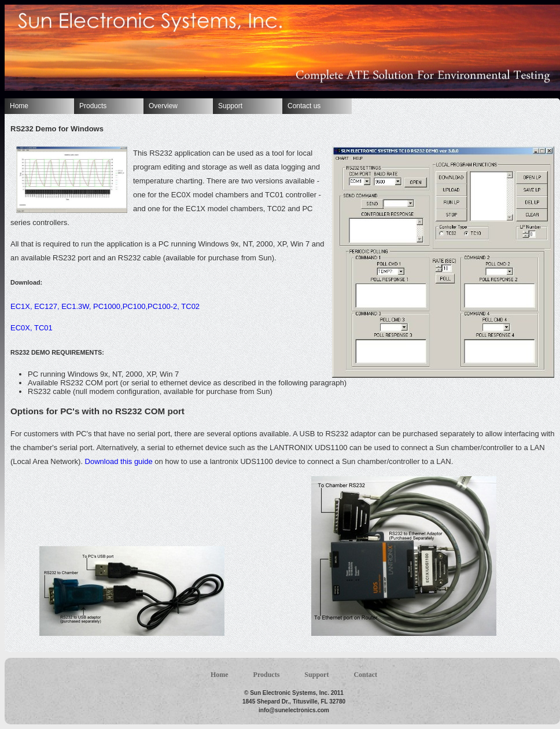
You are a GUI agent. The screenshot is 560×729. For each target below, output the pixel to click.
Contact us (304, 106)
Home (19, 106)
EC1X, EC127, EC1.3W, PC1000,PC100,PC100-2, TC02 (105, 306)
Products (93, 106)
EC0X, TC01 (32, 328)
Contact (365, 675)
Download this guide (119, 461)
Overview (163, 106)
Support (230, 106)
